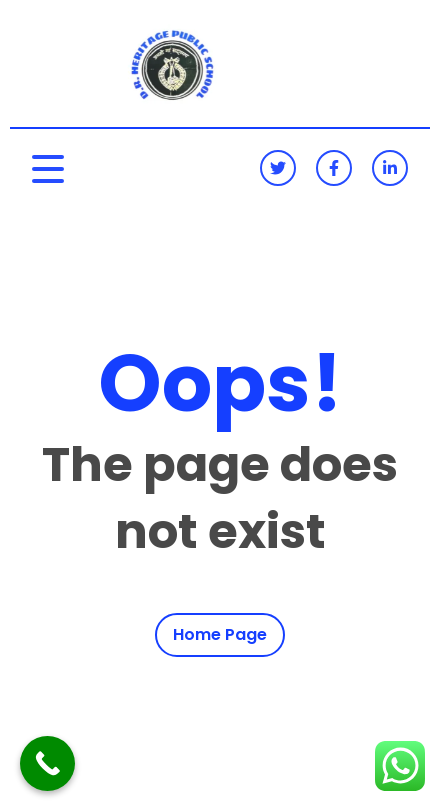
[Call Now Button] (47, 763)
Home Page (220, 635)
